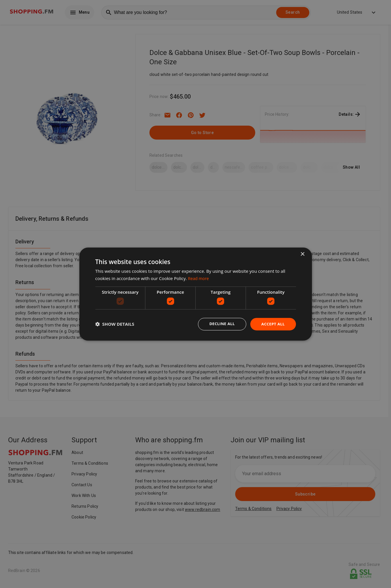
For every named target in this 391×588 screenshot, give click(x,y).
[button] (115, 324)
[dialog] (196, 294)
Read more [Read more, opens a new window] (199, 278)
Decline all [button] (220, 324)
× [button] (302, 254)
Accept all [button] (272, 324)
